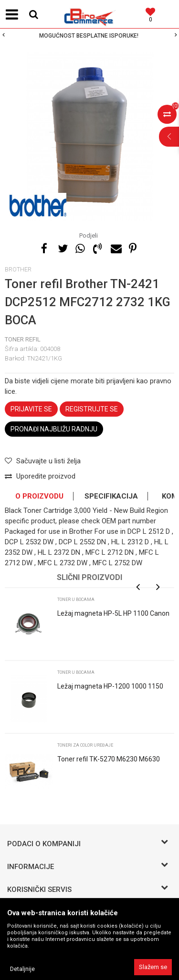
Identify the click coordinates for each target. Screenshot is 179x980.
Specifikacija (111, 496)
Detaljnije (22, 969)
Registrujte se (92, 409)
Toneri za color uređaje (85, 745)
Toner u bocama (76, 600)
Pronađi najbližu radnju (54, 429)
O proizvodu (39, 496)
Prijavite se (31, 409)
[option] (89, 36)
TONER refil (23, 339)
